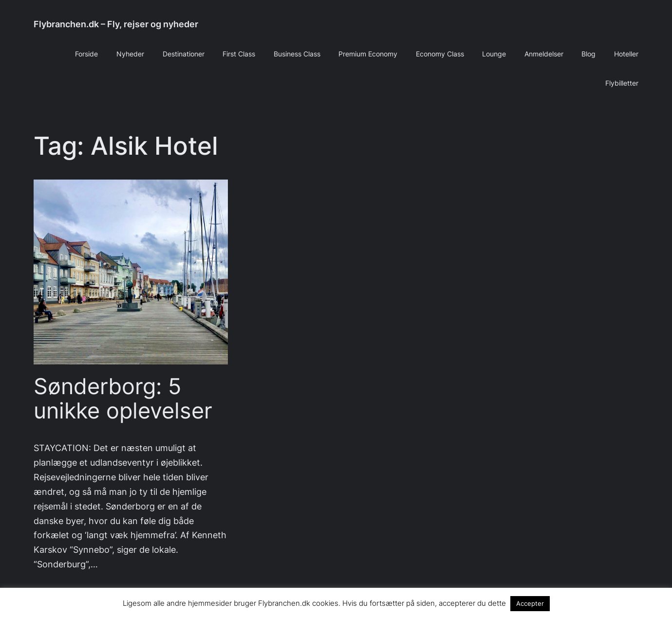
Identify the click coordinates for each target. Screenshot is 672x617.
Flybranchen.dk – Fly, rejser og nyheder (116, 24)
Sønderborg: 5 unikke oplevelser (123, 399)
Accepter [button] (530, 603)
